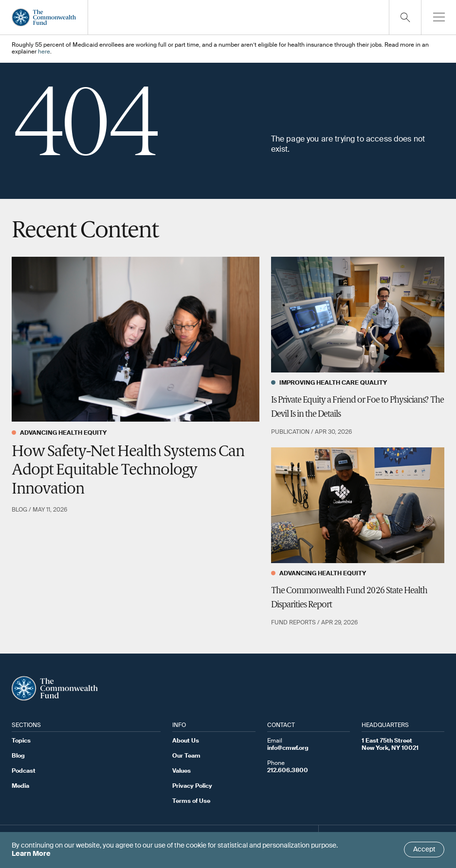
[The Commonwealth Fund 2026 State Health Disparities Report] (358, 505)
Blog (18, 756)
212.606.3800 (288, 771)
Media (20, 786)
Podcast (24, 771)
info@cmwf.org (288, 748)
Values (182, 771)
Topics (21, 741)
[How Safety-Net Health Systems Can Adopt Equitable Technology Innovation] (136, 340)
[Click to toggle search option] (405, 17)
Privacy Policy (192, 786)
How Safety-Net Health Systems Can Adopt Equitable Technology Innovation (128, 471)
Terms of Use (191, 801)
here (44, 52)
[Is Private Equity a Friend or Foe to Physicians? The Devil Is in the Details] (358, 315)
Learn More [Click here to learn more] (31, 854)
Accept (424, 850)
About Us (186, 741)
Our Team (186, 756)
